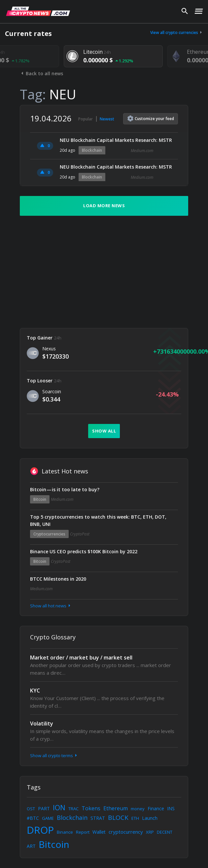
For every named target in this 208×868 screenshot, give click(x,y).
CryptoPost (80, 534)
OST (31, 809)
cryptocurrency (126, 832)
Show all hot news (51, 606)
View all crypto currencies (177, 32)
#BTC (33, 818)
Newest (107, 119)
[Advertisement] (104, 272)
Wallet (99, 832)
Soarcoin (52, 391)
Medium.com (142, 151)
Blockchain (92, 150)
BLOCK (118, 818)
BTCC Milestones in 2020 (58, 579)
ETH (135, 818)
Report (83, 832)
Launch (150, 818)
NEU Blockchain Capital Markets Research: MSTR (116, 140)
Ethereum (116, 808)
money (138, 809)
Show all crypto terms (54, 755)
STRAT (98, 818)
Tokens (91, 808)
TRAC (73, 809)
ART (31, 846)
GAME (48, 818)
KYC (35, 691)
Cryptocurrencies (49, 534)
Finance (156, 808)
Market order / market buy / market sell (81, 658)
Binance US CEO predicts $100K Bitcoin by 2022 (84, 551)
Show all (104, 431)
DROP (40, 830)
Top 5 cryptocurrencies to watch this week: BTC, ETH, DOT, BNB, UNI (98, 520)
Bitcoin (40, 499)
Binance (65, 832)
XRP (150, 832)
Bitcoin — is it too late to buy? (65, 489)
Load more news (104, 206)
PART (44, 808)
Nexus (49, 349)
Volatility (42, 723)
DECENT (165, 832)
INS (171, 808)
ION (59, 808)
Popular (86, 119)
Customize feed (151, 118)
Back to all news (41, 73)
